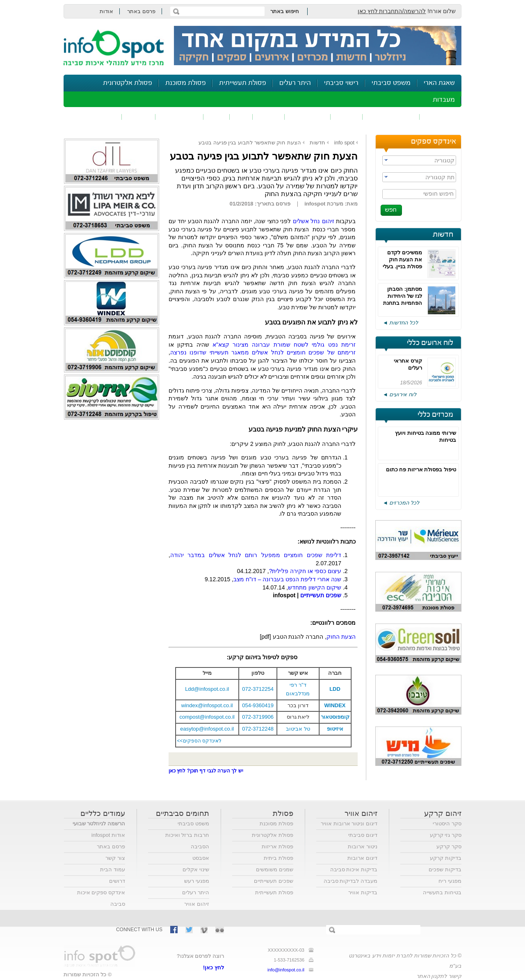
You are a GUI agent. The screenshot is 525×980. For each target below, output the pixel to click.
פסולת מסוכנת (186, 83)
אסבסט (201, 858)
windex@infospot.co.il (207, 705)
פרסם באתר (141, 11)
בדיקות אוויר (363, 892)
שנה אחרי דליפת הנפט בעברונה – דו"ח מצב (287, 579)
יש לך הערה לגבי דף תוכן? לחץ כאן (206, 771)
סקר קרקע (449, 846)
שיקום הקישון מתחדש (315, 587)
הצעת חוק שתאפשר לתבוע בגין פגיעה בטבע (250, 143)
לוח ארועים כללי (430, 343)
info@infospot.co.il (286, 970)
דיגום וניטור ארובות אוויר (349, 824)
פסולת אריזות (277, 846)
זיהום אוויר (441, 117)
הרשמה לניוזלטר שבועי (99, 824)
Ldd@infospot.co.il (207, 689)
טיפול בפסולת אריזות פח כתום (421, 469)
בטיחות (139, 117)
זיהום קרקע (308, 117)
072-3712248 (258, 729)
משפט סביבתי (391, 83)
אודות (106, 11)
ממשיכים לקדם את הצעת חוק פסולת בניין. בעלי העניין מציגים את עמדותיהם (402, 266)
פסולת (269, 117)
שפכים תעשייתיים (274, 881)
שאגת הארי (439, 83)
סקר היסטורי (447, 824)
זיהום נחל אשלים (314, 221)
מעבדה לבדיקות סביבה (350, 881)
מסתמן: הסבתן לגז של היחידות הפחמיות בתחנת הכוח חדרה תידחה (403, 303)
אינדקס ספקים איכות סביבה (101, 898)
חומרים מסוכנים (391, 117)
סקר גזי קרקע (446, 835)
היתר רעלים (295, 83)
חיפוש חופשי (438, 194)
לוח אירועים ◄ (399, 394)
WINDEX (335, 705)
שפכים (347, 117)
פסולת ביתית (278, 858)
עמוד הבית (113, 869)
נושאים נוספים (95, 117)
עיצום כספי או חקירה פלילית (305, 571)
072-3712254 (258, 689)
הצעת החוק (341, 637)
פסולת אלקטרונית (128, 83)
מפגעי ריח (450, 881)
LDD (335, 689)
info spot (344, 143)
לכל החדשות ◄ (400, 323)
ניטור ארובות (363, 846)
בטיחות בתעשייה (442, 892)
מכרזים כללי (435, 415)
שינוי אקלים (196, 869)
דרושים (117, 881)
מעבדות (444, 100)
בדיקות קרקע (446, 858)
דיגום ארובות (362, 858)
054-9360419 (258, 705)
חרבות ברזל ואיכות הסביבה (187, 841)
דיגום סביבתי (363, 835)
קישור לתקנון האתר (439, 976)
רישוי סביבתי (341, 83)
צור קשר (115, 858)
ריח (241, 117)
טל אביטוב (298, 729)
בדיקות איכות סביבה (354, 869)
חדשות (443, 235)
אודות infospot (108, 835)
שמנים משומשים (275, 869)
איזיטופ (335, 729)
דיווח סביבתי (179, 117)
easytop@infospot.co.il (207, 729)
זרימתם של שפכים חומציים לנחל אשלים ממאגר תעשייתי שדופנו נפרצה (263, 352)
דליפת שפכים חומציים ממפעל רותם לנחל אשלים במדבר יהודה (256, 555)
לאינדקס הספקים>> (199, 741)
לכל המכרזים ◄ (401, 503)
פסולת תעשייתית (243, 83)
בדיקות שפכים (445, 869)
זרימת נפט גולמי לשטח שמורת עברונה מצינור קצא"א (284, 345)
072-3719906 (258, 717)
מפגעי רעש (197, 881)
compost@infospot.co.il (207, 717)
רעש (217, 117)
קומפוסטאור (335, 717)
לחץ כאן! (213, 967)
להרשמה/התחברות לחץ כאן (392, 11)
